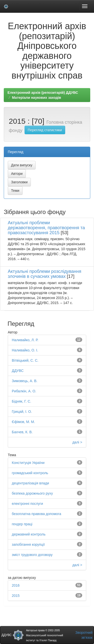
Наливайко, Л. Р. (25, 340)
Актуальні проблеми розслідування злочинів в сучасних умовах (44, 274)
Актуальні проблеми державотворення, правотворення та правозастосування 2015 (46, 228)
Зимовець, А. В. (25, 381)
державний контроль (29, 534)
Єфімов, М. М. (23, 422)
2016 (16, 585)
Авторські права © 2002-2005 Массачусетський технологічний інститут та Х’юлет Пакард (45, 635)
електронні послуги (27, 504)
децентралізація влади (30, 483)
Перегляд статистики (45, 130)
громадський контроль (30, 473)
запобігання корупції (28, 544)
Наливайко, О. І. (25, 350)
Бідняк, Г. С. (21, 401)
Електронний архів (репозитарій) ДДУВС (43, 93)
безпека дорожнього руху (32, 493)
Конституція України (28, 463)
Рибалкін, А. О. (24, 391)
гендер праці (22, 524)
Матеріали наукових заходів (37, 98)
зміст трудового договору (32, 555)
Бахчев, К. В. (22, 432)
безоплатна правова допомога (36, 514)
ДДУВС (18, 371)
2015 (16, 596)
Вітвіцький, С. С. (25, 360)
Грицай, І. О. (22, 412)
